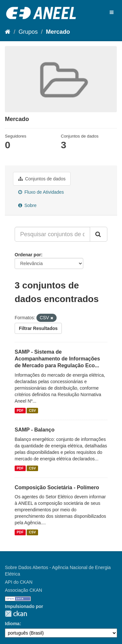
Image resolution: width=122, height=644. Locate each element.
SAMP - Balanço (34, 430)
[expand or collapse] (112, 12)
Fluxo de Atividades (41, 192)
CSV (33, 410)
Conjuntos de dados (42, 179)
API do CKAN (19, 582)
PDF (20, 410)
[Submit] (99, 234)
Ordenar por (28, 255)
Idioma (12, 624)
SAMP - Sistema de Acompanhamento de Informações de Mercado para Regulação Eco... (57, 359)
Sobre (27, 205)
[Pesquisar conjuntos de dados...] (52, 234)
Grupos (28, 32)
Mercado (58, 32)
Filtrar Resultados (38, 328)
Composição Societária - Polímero (57, 487)
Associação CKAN (23, 590)
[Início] (8, 32)
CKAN (16, 614)
